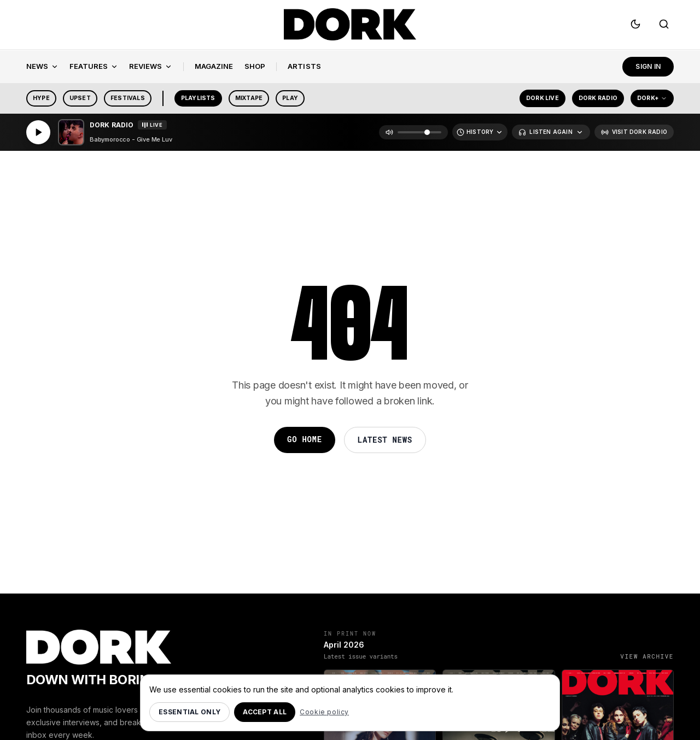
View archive (647, 658)
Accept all (265, 712)
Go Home (305, 441)
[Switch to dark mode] (635, 26)
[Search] (664, 26)
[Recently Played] (480, 134)
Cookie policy (324, 712)
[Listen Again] (551, 134)
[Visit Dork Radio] (634, 134)
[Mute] (389, 134)
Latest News (385, 442)
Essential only (189, 712)
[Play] (38, 134)
